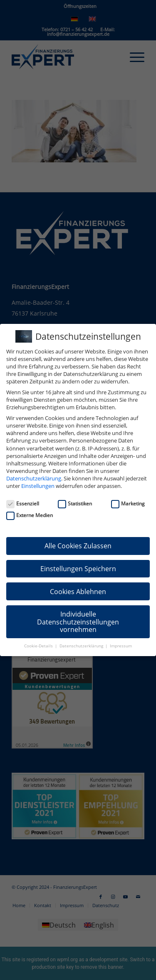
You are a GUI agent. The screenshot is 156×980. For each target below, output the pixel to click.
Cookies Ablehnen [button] (78, 592)
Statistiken (75, 504)
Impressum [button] (121, 646)
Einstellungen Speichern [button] (78, 569)
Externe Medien (30, 515)
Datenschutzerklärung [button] (82, 646)
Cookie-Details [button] (39, 646)
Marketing (128, 504)
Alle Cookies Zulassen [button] (78, 546)
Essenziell (23, 504)
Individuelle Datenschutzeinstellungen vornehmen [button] (78, 622)
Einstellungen (38, 486)
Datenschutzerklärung (34, 478)
